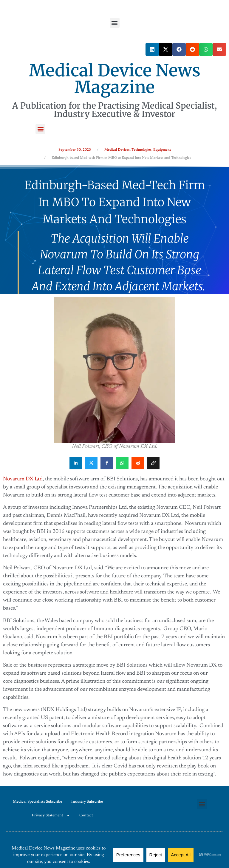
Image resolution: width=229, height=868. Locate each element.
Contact (86, 815)
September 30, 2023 (75, 150)
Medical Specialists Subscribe (37, 802)
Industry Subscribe (87, 802)
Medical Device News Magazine (115, 79)
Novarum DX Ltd (23, 479)
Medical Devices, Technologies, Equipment (138, 150)
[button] (115, 23)
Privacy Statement (51, 815)
